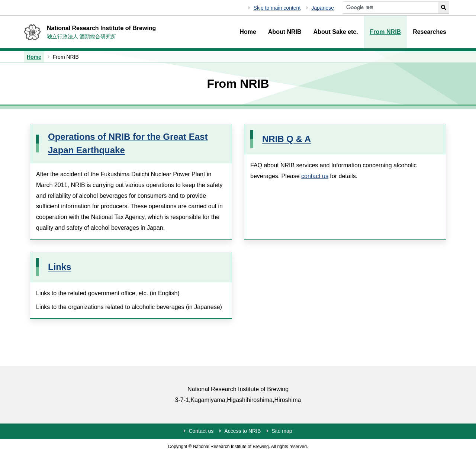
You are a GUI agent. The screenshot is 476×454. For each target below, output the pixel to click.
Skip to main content (277, 8)
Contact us (201, 431)
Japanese (323, 8)
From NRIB (386, 32)
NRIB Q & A (287, 139)
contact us (315, 176)
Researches (430, 32)
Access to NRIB (242, 431)
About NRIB (285, 32)
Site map (282, 431)
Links (60, 267)
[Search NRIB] (390, 8)
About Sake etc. (336, 32)
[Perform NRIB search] (444, 8)
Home (248, 32)
